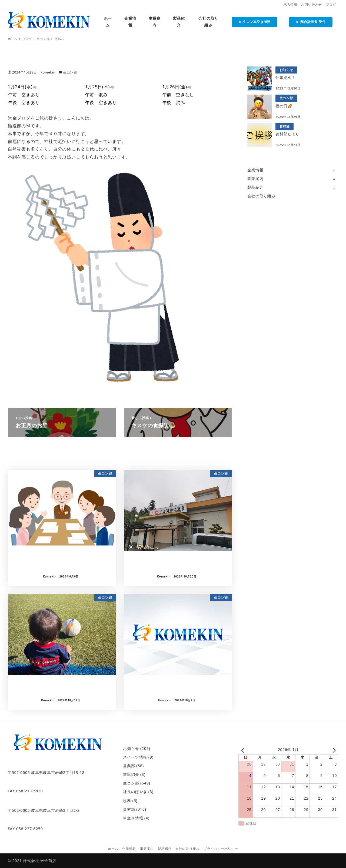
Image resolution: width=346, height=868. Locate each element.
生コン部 (70, 72)
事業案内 (255, 178)
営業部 (129, 766)
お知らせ (131, 748)
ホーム (113, 849)
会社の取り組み (261, 196)
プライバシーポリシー (221, 849)
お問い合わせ (312, 4)
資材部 (129, 809)
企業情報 (255, 170)
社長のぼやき (135, 792)
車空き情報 (133, 818)
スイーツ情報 (135, 757)
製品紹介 (255, 187)
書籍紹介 (131, 774)
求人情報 (290, 4)
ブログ (331, 4)
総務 (127, 801)
